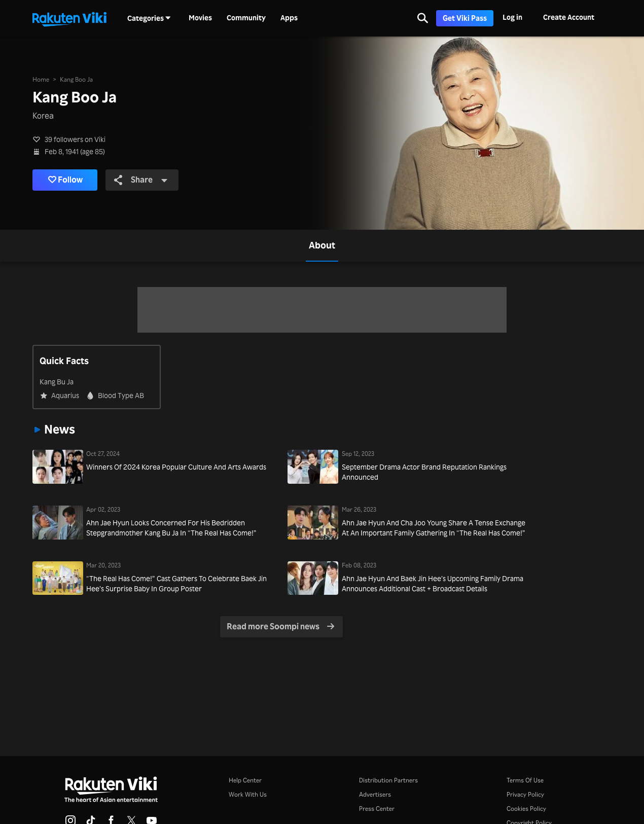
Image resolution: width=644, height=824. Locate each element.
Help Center (245, 780)
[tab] (322, 246)
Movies (200, 18)
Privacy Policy (525, 794)
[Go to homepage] (69, 18)
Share (141, 180)
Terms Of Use (525, 780)
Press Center (377, 809)
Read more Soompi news (281, 626)
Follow (66, 180)
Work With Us (248, 794)
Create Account (569, 17)
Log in (512, 17)
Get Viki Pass (465, 18)
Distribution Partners (388, 780)
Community (246, 18)
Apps (289, 18)
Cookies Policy (526, 809)
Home (41, 79)
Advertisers (375, 794)
